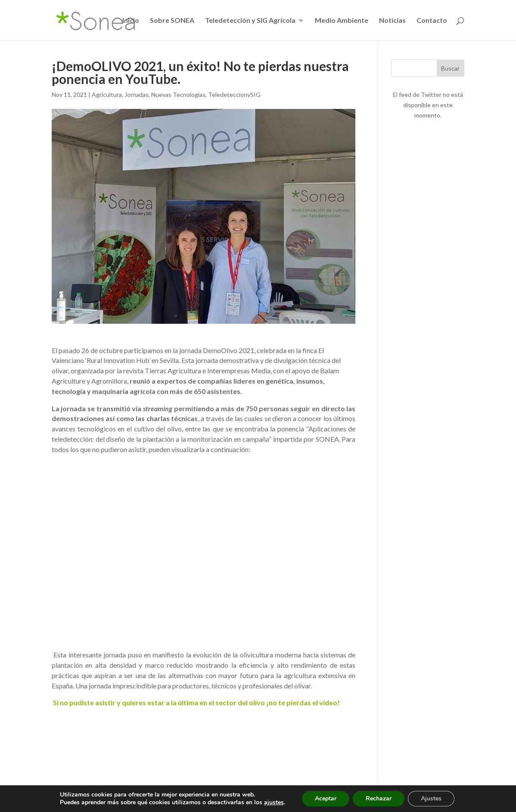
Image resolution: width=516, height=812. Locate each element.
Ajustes (431, 798)
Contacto (432, 21)
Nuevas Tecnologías (178, 95)
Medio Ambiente (342, 21)
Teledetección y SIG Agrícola (250, 21)
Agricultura (107, 95)
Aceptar (326, 798)
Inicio (131, 21)
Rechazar (379, 798)
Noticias (392, 21)
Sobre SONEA (172, 21)
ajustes (274, 803)
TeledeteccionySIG (234, 95)
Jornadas (137, 95)
